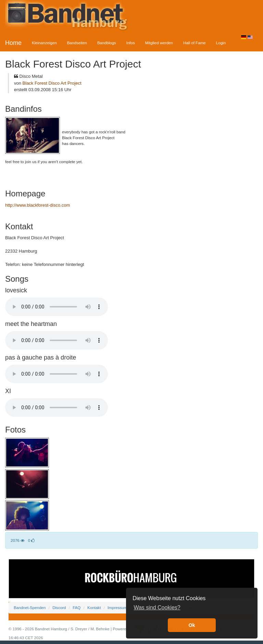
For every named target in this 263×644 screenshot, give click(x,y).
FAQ (77, 607)
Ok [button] (192, 625)
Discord (59, 607)
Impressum (117, 607)
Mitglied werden (159, 43)
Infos (131, 43)
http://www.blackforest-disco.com (37, 205)
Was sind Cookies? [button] (157, 607)
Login (221, 43)
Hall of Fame (195, 43)
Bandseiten (77, 43)
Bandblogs (107, 43)
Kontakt (94, 607)
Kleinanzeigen (44, 43)
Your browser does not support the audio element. (57, 307)
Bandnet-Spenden (30, 607)
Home (13, 43)
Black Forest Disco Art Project (52, 83)
